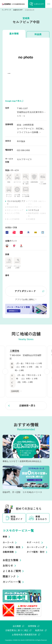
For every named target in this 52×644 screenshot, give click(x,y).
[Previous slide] (5, 372)
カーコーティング (37, 547)
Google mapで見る (14, 101)
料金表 (38, 34)
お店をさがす (18, 10)
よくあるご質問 (14, 571)
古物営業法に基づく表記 (18, 630)
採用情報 (34, 626)
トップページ (6, 10)
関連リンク (11, 577)
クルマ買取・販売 (13, 547)
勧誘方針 (41, 630)
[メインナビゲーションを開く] (49, 4)
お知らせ (10, 566)
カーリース (10, 543)
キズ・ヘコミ (35, 543)
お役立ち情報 (12, 560)
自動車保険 (10, 552)
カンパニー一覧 (14, 582)
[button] (9, 73)
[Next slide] (47, 372)
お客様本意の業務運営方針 (26, 635)
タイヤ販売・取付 (37, 552)
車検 (7, 537)
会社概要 (18, 626)
